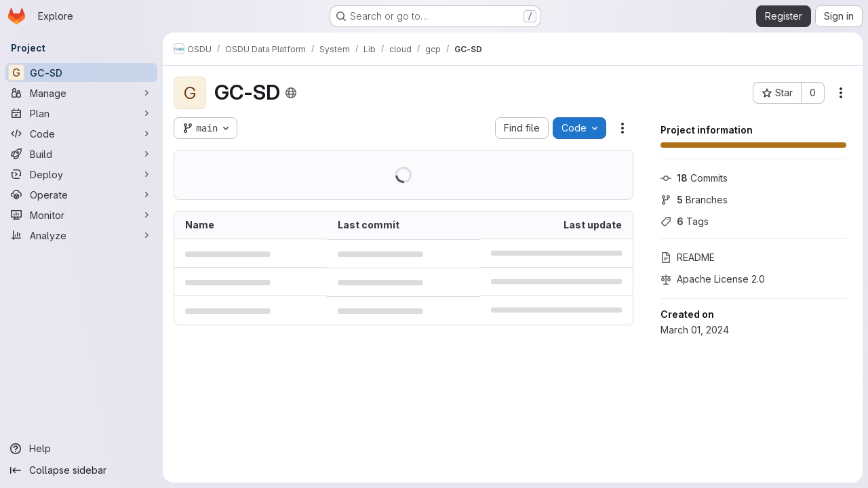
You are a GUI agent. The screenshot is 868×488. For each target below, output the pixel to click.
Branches (694, 200)
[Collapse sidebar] (81, 470)
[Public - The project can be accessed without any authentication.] (291, 93)
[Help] (81, 449)
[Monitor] (81, 215)
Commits (694, 178)
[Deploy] (81, 174)
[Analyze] (81, 235)
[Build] (81, 154)
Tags (685, 221)
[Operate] (81, 195)
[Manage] (81, 93)
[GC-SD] (81, 73)
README (688, 257)
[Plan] (81, 113)
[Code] (81, 134)
